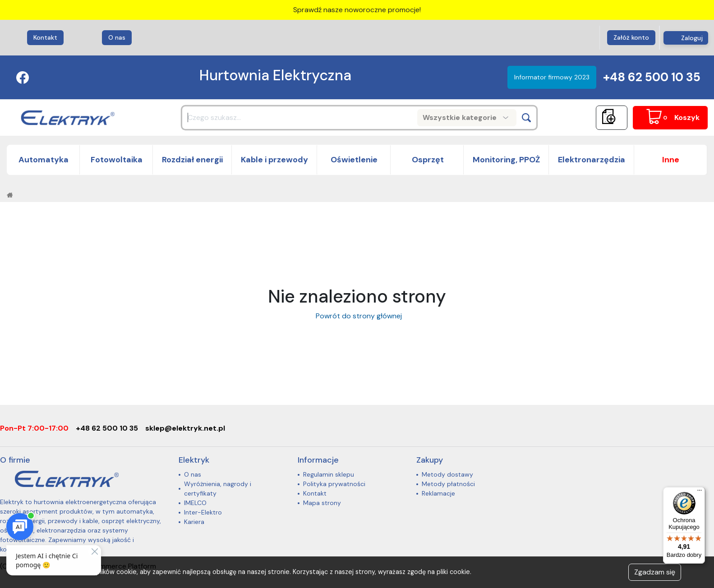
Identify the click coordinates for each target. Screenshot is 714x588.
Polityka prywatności (334, 484)
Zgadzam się (655, 572)
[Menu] (700, 492)
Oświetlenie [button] (354, 160)
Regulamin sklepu (329, 474)
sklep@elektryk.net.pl (185, 428)
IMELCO (195, 503)
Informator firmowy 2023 (552, 77)
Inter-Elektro (203, 512)
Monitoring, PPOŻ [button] (506, 160)
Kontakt (45, 37)
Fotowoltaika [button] (117, 160)
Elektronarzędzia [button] (592, 160)
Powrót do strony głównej (357, 316)
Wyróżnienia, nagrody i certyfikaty (218, 489)
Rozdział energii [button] (192, 160)
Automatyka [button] (44, 160)
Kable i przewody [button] (274, 160)
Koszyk (687, 117)
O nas (117, 37)
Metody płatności (448, 484)
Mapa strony (322, 503)
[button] (671, 160)
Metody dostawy (447, 474)
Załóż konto (631, 37)
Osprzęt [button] (427, 160)
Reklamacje (438, 493)
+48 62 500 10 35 (652, 77)
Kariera (194, 522)
